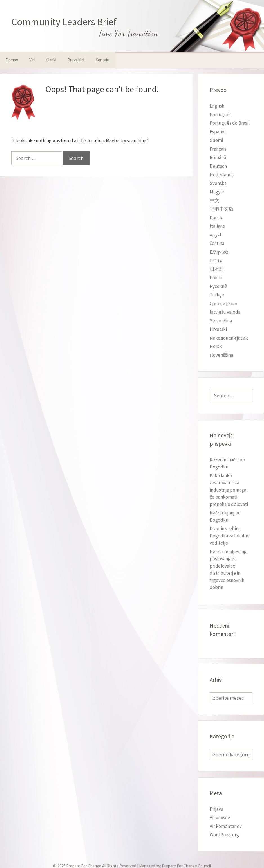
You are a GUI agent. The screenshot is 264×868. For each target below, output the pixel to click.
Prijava (216, 809)
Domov (12, 60)
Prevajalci (76, 60)
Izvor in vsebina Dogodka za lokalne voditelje (230, 536)
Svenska (218, 183)
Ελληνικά (219, 252)
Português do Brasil (230, 123)
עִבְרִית (216, 260)
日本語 (217, 269)
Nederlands (222, 175)
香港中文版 (222, 209)
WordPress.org (224, 835)
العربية (216, 235)
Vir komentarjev (226, 826)
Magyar (217, 192)
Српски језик (224, 304)
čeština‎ (217, 243)
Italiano (217, 226)
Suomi (216, 140)
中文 (214, 200)
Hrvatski (218, 329)
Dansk (216, 218)
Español (218, 132)
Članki (51, 60)
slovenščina (221, 355)
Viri (32, 60)
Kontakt (103, 60)
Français (218, 149)
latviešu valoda (225, 312)
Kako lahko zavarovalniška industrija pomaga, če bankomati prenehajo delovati (229, 490)
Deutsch (218, 166)
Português (221, 115)
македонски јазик (229, 338)
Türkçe (217, 295)
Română (218, 157)
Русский (219, 286)
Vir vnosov (220, 818)
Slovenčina (221, 321)
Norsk (216, 346)
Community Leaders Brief (64, 22)
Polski (216, 278)
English (217, 106)
